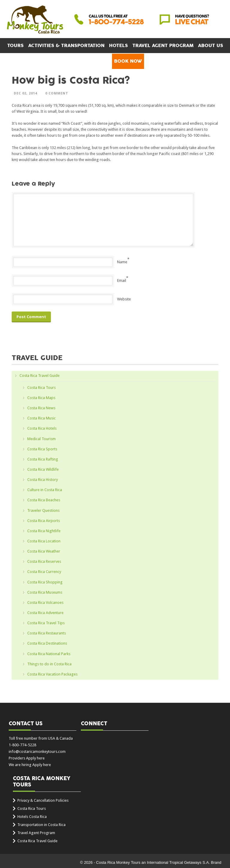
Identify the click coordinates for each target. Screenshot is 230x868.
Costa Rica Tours (41, 388)
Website (124, 299)
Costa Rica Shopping (45, 582)
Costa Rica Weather (44, 551)
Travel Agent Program (163, 46)
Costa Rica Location (44, 541)
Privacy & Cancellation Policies (43, 800)
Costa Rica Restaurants (47, 633)
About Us (211, 46)
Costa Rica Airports (44, 521)
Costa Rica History (43, 480)
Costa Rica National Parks (49, 654)
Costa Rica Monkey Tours (35, 20)
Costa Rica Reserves (44, 561)
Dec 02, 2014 (25, 93)
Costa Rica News (41, 408)
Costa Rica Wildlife (43, 469)
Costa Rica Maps (41, 398)
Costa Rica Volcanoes (45, 603)
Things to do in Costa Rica (49, 664)
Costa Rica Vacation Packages (52, 674)
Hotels (118, 46)
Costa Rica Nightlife (44, 531)
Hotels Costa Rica (32, 817)
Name (122, 262)
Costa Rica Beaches (44, 500)
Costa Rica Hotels (42, 428)
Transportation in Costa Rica (41, 825)
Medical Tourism (41, 439)
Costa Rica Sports (42, 449)
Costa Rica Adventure (45, 613)
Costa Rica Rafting (43, 459)
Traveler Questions (43, 510)
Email (122, 280)
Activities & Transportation (66, 46)
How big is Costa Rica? (71, 81)
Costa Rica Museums (45, 592)
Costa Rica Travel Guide (40, 376)
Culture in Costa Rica (45, 490)
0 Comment (57, 93)
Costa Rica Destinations (47, 643)
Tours (15, 46)
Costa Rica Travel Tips (46, 623)
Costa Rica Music (41, 418)
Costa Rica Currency (44, 572)
